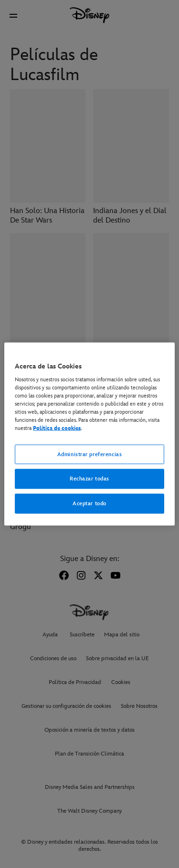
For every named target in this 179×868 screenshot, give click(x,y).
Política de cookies (57, 428)
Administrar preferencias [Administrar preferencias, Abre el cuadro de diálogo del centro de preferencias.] (90, 454)
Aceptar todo (89, 504)
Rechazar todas (89, 479)
